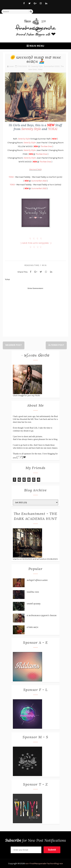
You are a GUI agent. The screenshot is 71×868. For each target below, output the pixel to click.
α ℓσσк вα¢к (33, 627)
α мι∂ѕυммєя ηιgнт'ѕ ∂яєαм (42, 615)
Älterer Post (56, 345)
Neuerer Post (14, 345)
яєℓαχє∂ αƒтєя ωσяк (37, 580)
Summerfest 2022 (52, 66)
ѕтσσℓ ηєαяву (34, 604)
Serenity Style (37, 66)
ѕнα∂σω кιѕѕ (33, 592)
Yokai (40, 69)
